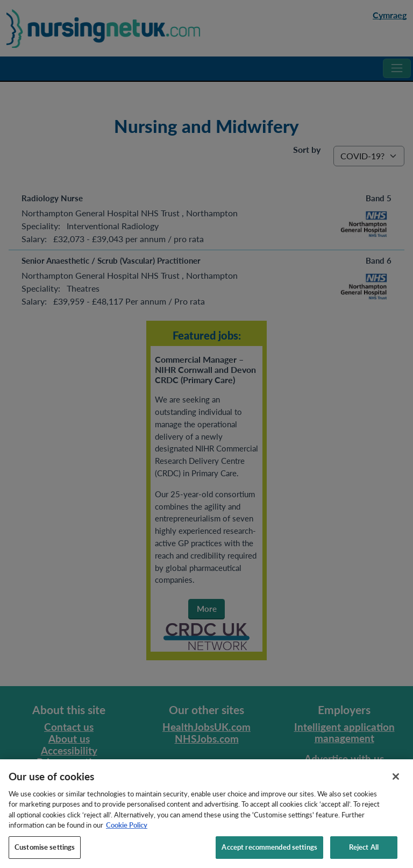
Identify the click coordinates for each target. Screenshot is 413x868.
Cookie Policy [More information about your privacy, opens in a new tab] (127, 835)
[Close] (396, 786)
